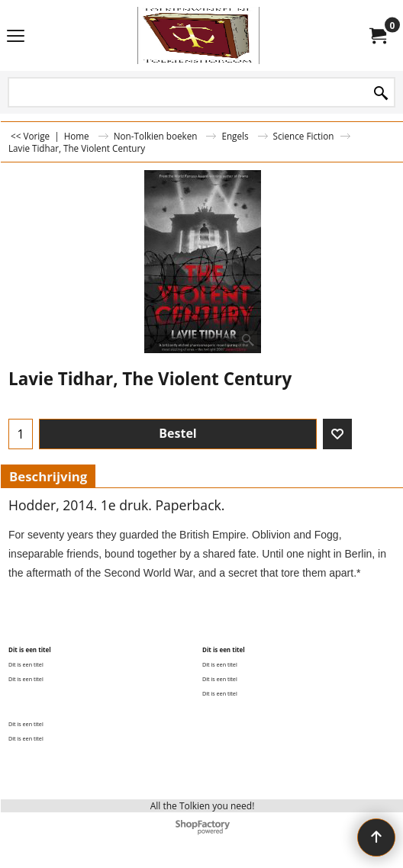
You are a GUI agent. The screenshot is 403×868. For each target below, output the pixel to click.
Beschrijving (48, 476)
